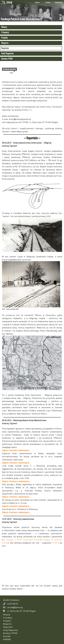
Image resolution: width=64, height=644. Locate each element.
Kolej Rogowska (59, 2)
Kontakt (7, 636)
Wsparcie (37, 2)
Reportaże (48, 2)
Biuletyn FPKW (7, 59)
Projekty (4, 38)
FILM (55, 543)
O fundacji (5, 32)
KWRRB (7, 639)
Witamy (4, 27)
